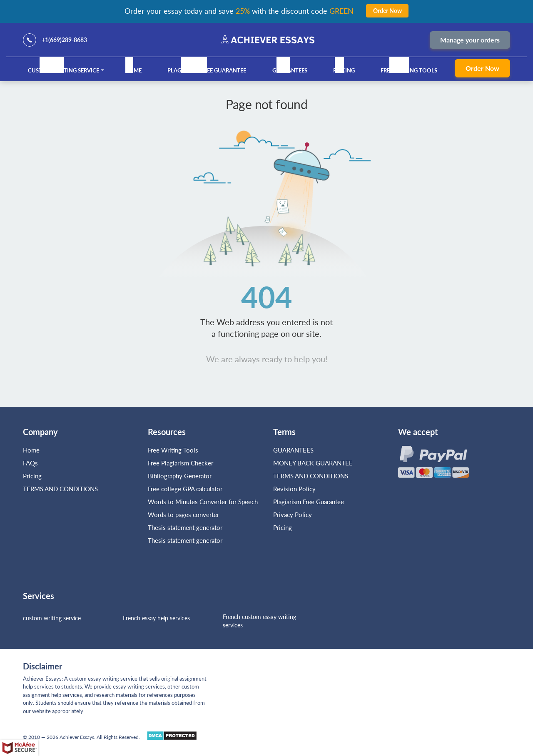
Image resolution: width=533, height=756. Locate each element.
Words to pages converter (183, 515)
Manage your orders (470, 40)
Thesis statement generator (185, 527)
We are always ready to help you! (267, 359)
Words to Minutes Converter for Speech (203, 502)
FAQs (30, 463)
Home (133, 70)
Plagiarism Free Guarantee (207, 70)
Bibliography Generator (180, 476)
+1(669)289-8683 (64, 40)
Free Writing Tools (409, 70)
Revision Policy (294, 489)
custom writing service (52, 618)
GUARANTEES (290, 70)
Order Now (482, 68)
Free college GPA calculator (185, 489)
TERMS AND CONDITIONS (61, 489)
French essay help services (156, 618)
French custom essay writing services (259, 621)
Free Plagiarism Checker (181, 463)
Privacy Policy (293, 515)
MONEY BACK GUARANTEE (313, 463)
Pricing (344, 70)
